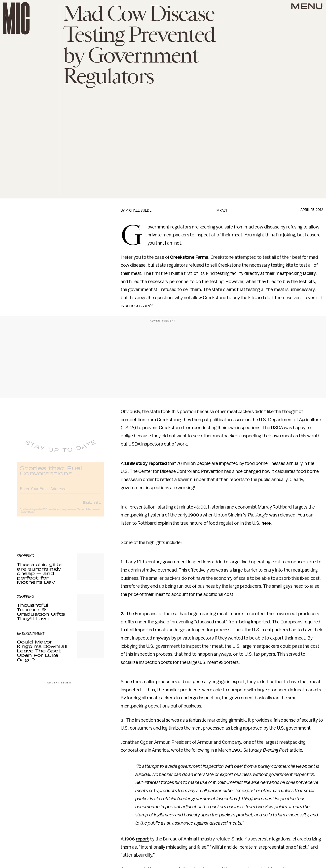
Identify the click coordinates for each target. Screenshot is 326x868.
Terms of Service (86, 513)
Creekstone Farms (189, 257)
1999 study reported (145, 463)
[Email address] (60, 492)
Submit (92, 506)
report (142, 839)
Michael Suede (138, 210)
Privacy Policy (27, 516)
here (266, 523)
